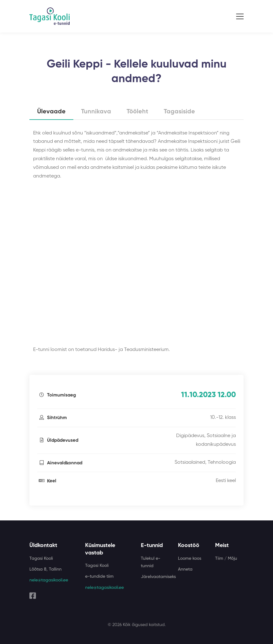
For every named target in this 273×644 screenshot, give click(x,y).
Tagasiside (179, 112)
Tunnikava (96, 112)
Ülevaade (51, 112)
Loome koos (190, 559)
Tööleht (137, 112)
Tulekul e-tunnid (151, 562)
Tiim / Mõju (226, 559)
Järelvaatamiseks (158, 577)
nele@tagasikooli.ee (49, 580)
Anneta (185, 569)
